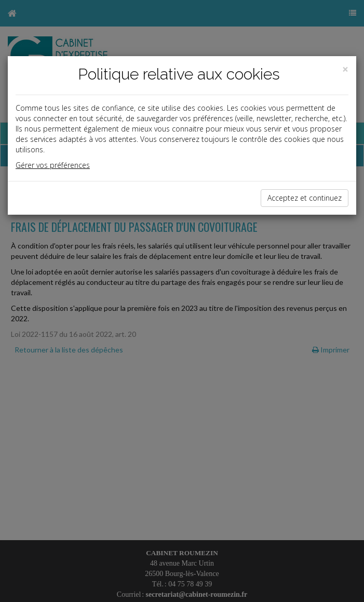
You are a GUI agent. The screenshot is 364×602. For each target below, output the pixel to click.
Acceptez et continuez (305, 198)
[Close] (345, 69)
